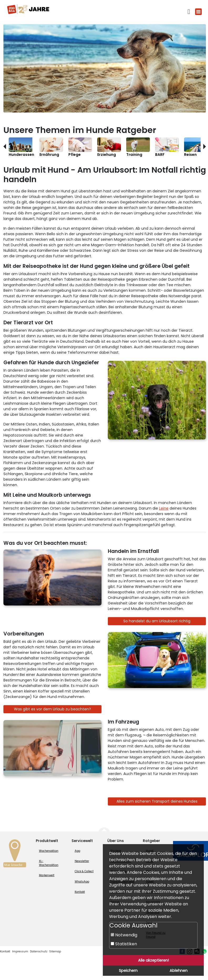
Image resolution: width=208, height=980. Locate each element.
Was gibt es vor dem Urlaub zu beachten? (52, 709)
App (77, 851)
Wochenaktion (49, 851)
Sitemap (55, 951)
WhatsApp (82, 882)
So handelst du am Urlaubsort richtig (157, 621)
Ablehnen (179, 971)
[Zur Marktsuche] (15, 855)
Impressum (20, 951)
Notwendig (124, 935)
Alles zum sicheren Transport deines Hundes (157, 801)
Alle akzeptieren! (153, 960)
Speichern (128, 971)
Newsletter (82, 861)
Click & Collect (84, 871)
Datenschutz (39, 951)
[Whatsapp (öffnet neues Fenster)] (204, 951)
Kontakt (80, 892)
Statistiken (124, 944)
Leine (164, 508)
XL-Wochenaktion (49, 863)
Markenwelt (47, 875)
